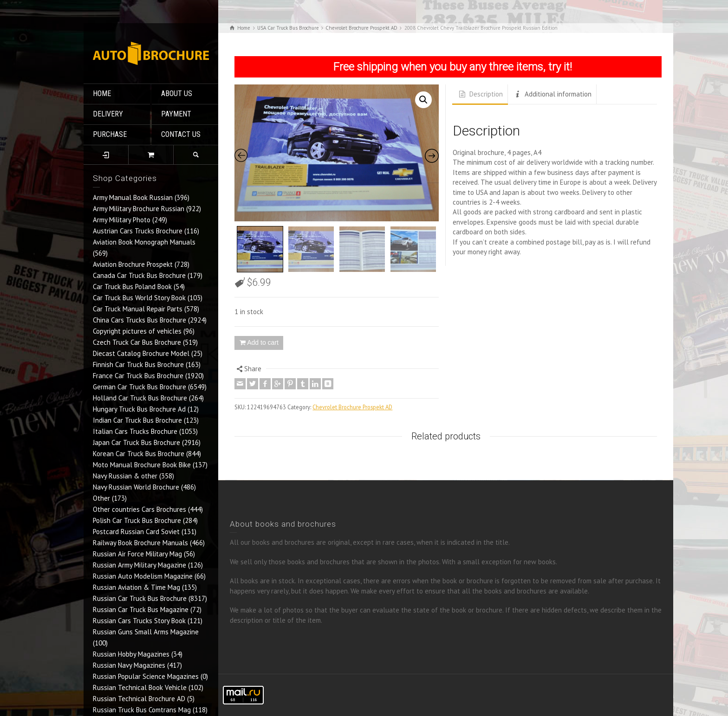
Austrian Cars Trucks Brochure (138, 231)
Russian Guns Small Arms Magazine (146, 632)
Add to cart (263, 342)
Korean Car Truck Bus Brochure (139, 454)
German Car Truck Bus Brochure (140, 387)
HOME (102, 94)
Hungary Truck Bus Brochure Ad (139, 409)
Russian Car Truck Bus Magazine (141, 610)
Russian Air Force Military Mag (137, 554)
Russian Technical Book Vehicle (140, 687)
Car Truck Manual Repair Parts (138, 309)
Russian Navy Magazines (129, 665)
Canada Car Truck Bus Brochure (139, 275)
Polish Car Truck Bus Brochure (137, 520)
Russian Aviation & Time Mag (136, 587)
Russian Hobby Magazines (131, 654)
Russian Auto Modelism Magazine (143, 576)
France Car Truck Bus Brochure (138, 376)
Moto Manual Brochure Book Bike (142, 465)
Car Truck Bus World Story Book (139, 298)
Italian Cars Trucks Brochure (135, 431)
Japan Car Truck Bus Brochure (136, 442)
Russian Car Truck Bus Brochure (140, 598)
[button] (423, 100)
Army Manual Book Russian (133, 197)
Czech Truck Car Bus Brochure (137, 342)
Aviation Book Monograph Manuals (144, 242)
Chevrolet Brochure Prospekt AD (352, 407)
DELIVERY (108, 114)
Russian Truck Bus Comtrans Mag (142, 710)
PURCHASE (110, 134)
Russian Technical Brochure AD (139, 699)
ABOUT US (177, 94)
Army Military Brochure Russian (139, 209)
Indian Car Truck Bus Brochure (137, 420)
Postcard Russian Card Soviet (136, 532)
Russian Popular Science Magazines (146, 676)
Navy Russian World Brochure (136, 487)
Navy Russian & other (125, 476)
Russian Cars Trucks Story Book (139, 621)
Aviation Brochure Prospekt (133, 264)
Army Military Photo (122, 220)
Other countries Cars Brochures (140, 509)
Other (101, 498)
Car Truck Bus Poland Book (132, 287)
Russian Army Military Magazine (140, 565)
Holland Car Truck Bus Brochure (140, 398)
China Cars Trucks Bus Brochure (140, 320)
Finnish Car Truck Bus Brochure (138, 364)
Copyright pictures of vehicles (137, 331)
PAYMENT (176, 114)
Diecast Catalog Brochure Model (141, 353)
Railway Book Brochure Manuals (140, 543)
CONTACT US (181, 134)
